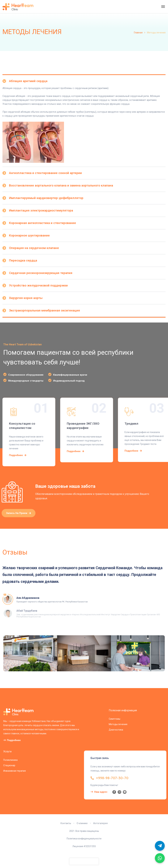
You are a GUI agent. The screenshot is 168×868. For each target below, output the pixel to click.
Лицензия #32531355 (84, 846)
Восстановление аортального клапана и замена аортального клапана (61, 185)
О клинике (82, 823)
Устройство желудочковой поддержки (38, 285)
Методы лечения (118, 724)
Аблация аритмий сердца (28, 81)
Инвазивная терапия (15, 771)
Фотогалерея (100, 823)
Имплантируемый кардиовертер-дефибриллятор (46, 198)
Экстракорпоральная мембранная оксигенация (44, 310)
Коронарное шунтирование (29, 235)
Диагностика (116, 730)
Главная (138, 33)
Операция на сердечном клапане (34, 248)
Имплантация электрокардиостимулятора (41, 210)
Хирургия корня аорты (26, 298)
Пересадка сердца (23, 260)
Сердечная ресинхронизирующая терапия (41, 273)
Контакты (66, 823)
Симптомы (115, 719)
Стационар (9, 765)
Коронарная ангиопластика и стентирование (42, 223)
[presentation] (84, 861)
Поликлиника (10, 760)
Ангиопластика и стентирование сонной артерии (45, 173)
